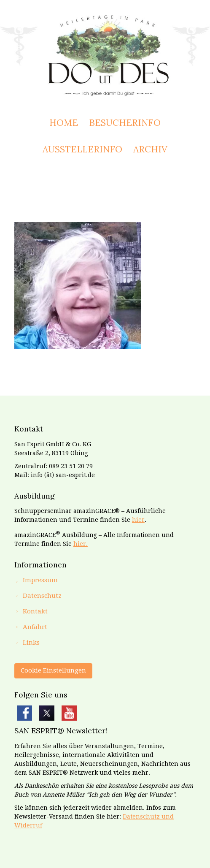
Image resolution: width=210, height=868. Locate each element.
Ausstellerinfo (82, 149)
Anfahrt (35, 627)
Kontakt (35, 611)
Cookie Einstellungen (53, 670)
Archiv (150, 149)
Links (31, 643)
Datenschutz (42, 596)
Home (64, 123)
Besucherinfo (125, 123)
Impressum (40, 580)
